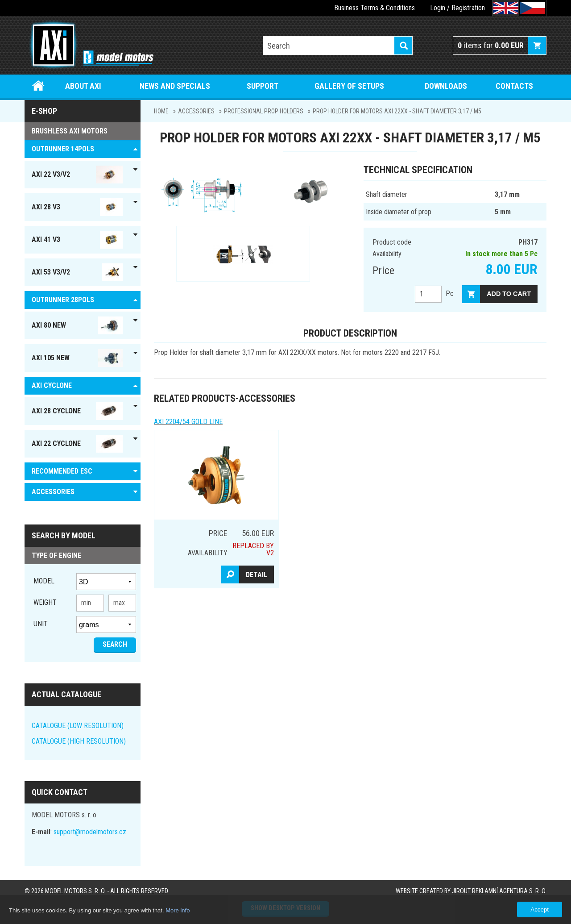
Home (39, 86)
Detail (257, 575)
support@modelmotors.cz (90, 832)
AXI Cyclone (52, 385)
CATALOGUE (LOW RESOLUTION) (78, 726)
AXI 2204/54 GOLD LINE (188, 422)
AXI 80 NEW (77, 325)
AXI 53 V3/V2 (77, 272)
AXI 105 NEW (77, 358)
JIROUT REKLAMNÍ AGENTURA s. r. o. (499, 891)
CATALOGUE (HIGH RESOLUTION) (79, 741)
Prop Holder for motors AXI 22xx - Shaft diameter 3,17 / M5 (397, 111)
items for (491, 45)
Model (44, 581)
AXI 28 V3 (77, 207)
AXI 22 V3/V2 (77, 175)
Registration (468, 8)
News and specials (175, 86)
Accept (540, 909)
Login (438, 8)
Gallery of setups (349, 86)
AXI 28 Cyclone (77, 411)
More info (178, 910)
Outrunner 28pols (63, 300)
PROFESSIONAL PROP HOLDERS (264, 111)
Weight (45, 602)
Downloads (446, 86)
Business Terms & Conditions (374, 8)
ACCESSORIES (196, 111)
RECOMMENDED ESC (62, 471)
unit (41, 624)
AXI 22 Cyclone (77, 444)
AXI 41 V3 (77, 240)
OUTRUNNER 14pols (63, 149)
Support (263, 86)
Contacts (514, 86)
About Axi (83, 86)
